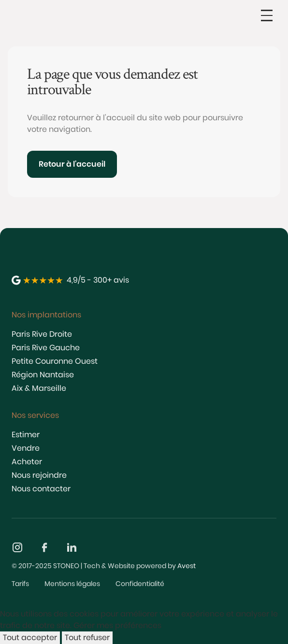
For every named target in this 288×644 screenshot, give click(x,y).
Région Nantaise (43, 375)
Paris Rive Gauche (46, 348)
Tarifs (20, 584)
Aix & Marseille (39, 388)
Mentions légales (72, 584)
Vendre (26, 448)
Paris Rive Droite (42, 334)
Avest (187, 566)
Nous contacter (41, 489)
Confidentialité (140, 584)
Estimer (26, 435)
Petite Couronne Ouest (55, 361)
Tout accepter (30, 637)
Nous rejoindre (39, 475)
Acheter (27, 462)
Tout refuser (87, 637)
